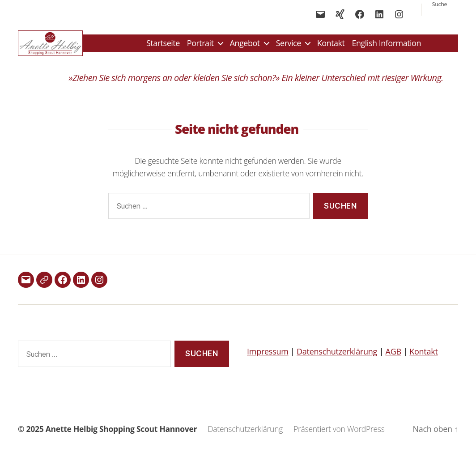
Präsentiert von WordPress (339, 436)
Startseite (163, 47)
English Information (386, 47)
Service (289, 47)
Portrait (200, 47)
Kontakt (331, 47)
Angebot (245, 47)
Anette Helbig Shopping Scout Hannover (121, 436)
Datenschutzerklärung (337, 359)
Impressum (268, 359)
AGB (393, 359)
